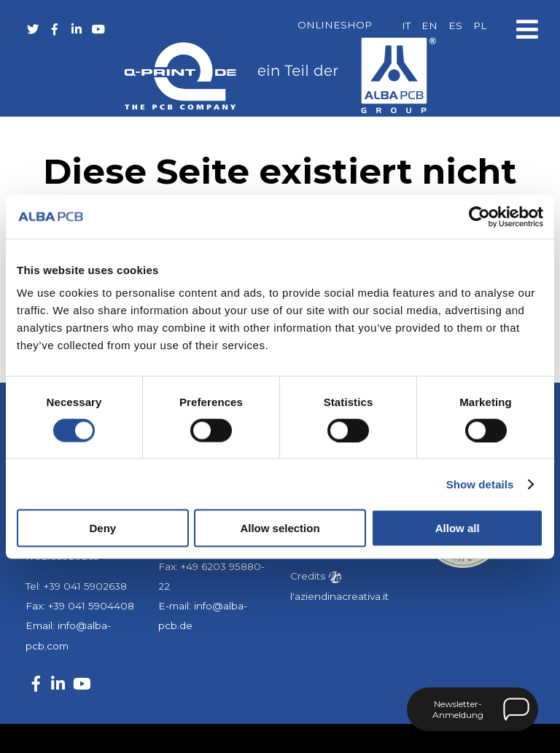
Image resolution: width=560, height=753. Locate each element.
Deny (102, 528)
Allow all (458, 528)
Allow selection (280, 528)
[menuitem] (406, 26)
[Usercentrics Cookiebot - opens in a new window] (479, 216)
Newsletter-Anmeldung (458, 709)
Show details (480, 484)
